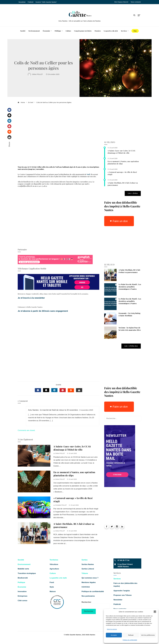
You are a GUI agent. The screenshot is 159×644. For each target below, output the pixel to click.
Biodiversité (23, 578)
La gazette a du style (58, 578)
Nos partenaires (88, 596)
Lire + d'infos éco (131, 346)
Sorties (85, 560)
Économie (22, 587)
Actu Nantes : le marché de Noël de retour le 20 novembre (53, 410)
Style (52, 587)
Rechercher (86, 602)
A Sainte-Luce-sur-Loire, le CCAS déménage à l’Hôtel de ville (72, 448)
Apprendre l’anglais (122, 591)
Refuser (131, 635)
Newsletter (118, 600)
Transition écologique (27, 573)
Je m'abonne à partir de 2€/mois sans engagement (43, 311)
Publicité (117, 604)
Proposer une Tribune (123, 595)
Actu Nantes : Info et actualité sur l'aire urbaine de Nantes (80, 21)
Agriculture (54, 569)
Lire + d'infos (133, 193)
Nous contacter (136, 2)
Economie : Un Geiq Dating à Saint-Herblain (130, 314)
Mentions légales (89, 582)
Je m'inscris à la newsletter (31, 298)
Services (117, 579)
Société (21, 560)
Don (135, 31)
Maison (53, 591)
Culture (53, 573)
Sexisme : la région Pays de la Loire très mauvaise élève (130, 329)
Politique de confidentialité (130, 640)
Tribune (85, 573)
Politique (21, 582)
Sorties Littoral (88, 569)
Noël (88, 174)
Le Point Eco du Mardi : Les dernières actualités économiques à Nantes (130, 287)
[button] (155, 612)
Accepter (114, 635)
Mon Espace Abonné (121, 2)
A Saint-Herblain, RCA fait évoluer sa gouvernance (129, 271)
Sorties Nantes (88, 564)
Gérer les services (112, 629)
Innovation (22, 591)
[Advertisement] (58, 135)
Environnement (24, 564)
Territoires (54, 560)
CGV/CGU (86, 587)
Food (52, 582)
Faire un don (120, 221)
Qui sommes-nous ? (90, 578)
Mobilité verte (23, 569)
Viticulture (54, 564)
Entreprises (23, 596)
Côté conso (23, 601)
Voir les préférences (148, 635)
